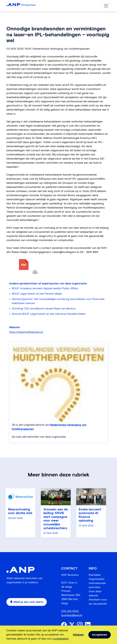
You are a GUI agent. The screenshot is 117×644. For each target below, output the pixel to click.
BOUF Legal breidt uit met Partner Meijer (37, 294)
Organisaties (97, 579)
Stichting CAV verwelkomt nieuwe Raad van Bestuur (44, 309)
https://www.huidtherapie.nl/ (26, 332)
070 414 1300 (70, 611)
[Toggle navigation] (106, 6)
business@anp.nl (72, 615)
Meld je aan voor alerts (27, 602)
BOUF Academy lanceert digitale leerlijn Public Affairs (45, 288)
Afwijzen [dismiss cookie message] (78, 635)
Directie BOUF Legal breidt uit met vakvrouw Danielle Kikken (49, 314)
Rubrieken (95, 575)
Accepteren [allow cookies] (100, 635)
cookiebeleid (60, 639)
